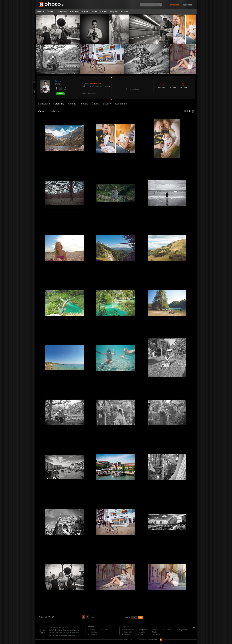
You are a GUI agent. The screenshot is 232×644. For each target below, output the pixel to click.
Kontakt (106, 630)
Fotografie (59, 104)
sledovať (60, 93)
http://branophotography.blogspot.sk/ (104, 86)
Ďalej (93, 617)
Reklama (94, 635)
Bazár (94, 12)
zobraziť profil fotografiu (111, 78)
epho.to (91, 627)
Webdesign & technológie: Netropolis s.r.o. (64, 636)
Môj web (114, 12)
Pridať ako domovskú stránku (148, 640)
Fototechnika (129, 630)
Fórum (85, 12)
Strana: (128, 617)
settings (193, 112)
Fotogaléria (62, 12)
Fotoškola (128, 635)
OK (141, 617)
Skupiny (107, 104)
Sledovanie (44, 104)
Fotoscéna (156, 630)
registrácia (188, 5)
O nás (93, 630)
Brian (58, 81)
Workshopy (156, 635)
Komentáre (121, 104)
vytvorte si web (95, 84)
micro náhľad (185, 111)
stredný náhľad (190, 111)
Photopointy (142, 630)
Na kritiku (56, 111)
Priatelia (84, 104)
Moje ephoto (184, 630)
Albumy (72, 104)
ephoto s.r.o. (64, 627)
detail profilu (111, 100)
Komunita (75, 12)
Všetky (43, 111)
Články (50, 12)
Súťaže (104, 12)
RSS (163, 640)
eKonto (125, 12)
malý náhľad (187, 111)
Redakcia (94, 632)
